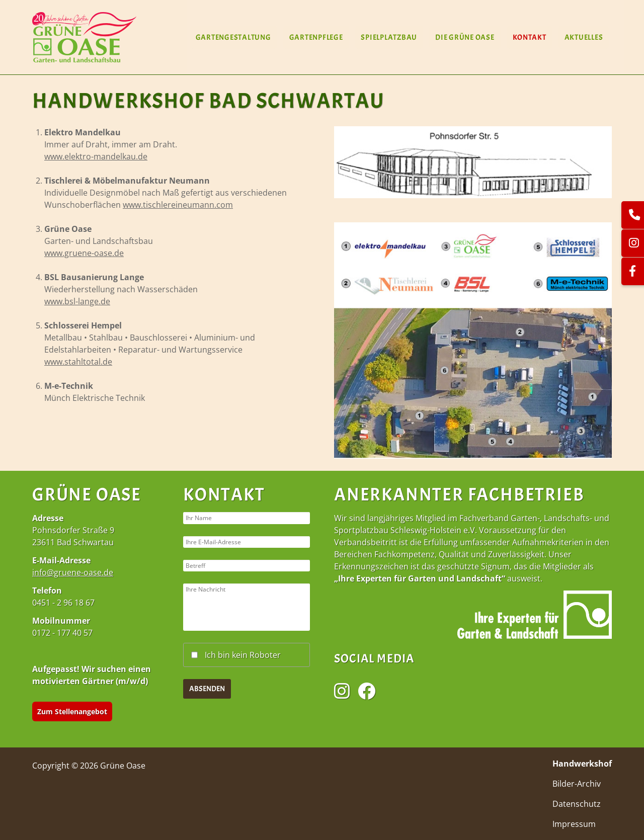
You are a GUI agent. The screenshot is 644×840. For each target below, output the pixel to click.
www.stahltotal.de (78, 362)
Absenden (207, 712)
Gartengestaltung (233, 37)
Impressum (574, 824)
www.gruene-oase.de (84, 253)
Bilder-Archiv (577, 784)
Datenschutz (577, 804)
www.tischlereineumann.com (178, 205)
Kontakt (529, 37)
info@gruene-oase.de (73, 572)
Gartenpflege (316, 37)
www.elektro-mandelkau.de (96, 156)
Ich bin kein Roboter (243, 678)
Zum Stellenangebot (72, 711)
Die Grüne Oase (465, 37)
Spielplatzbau (389, 37)
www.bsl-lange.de (77, 301)
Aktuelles (583, 37)
